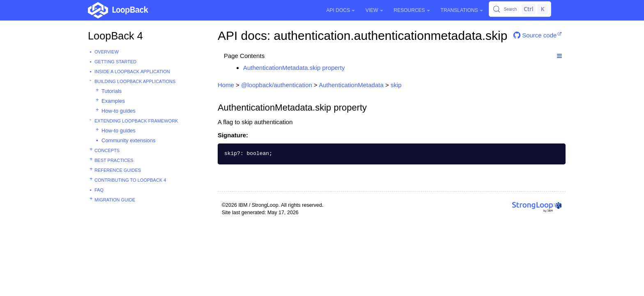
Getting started (115, 62)
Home (226, 85)
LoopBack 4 (115, 36)
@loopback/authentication (277, 85)
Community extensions (129, 140)
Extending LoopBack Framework (136, 121)
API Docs (341, 10)
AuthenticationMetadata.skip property (294, 68)
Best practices (114, 160)
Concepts (107, 150)
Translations (462, 10)
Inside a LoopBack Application (132, 72)
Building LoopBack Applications (135, 81)
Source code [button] (535, 35)
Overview (107, 52)
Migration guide (115, 200)
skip (396, 85)
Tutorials (112, 91)
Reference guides (118, 170)
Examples (113, 101)
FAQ (99, 190)
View (374, 10)
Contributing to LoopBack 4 (130, 180)
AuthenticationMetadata (351, 85)
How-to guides (118, 111)
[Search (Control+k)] (520, 9)
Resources (412, 10)
